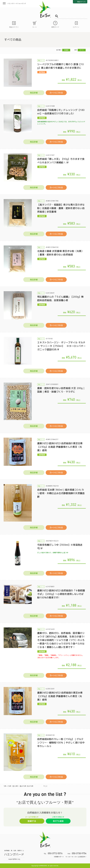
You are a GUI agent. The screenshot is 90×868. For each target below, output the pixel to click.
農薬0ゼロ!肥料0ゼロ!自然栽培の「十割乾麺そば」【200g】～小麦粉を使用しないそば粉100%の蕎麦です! (61, 594)
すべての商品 (13, 40)
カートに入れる (56, 93)
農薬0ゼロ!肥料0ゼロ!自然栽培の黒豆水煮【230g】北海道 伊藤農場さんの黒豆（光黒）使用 (60, 696)
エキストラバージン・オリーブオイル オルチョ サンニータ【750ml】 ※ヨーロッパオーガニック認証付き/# (61, 346)
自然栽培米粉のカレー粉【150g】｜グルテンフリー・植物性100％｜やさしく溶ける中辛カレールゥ (61, 743)
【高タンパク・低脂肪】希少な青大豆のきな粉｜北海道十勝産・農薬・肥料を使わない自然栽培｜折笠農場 (61, 208)
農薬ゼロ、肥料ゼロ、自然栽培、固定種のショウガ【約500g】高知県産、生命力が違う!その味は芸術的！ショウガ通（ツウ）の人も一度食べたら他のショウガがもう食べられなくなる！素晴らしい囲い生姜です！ (61, 640)
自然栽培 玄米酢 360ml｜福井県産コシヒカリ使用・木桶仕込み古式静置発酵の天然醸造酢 (61, 493)
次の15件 (30, 786)
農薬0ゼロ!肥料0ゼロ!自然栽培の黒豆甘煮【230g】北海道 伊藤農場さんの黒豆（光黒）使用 (60, 447)
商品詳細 (34, 93)
